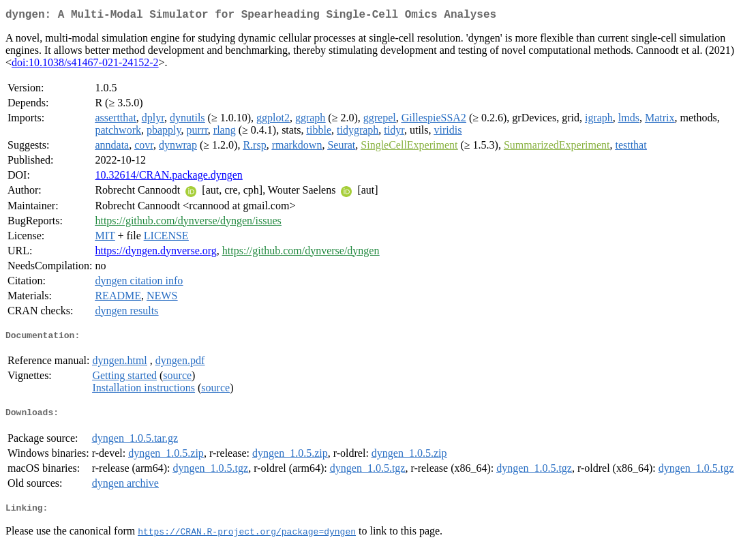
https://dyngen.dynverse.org (155, 253)
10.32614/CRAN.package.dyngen (168, 178)
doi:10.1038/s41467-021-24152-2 (85, 65)
